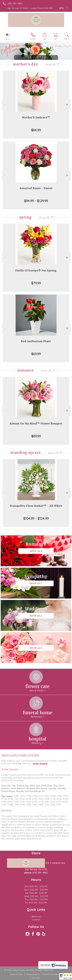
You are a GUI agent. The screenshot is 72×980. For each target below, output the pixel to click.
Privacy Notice (33, 974)
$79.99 (36, 283)
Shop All (50, 65)
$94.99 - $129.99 (36, 201)
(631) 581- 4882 (15, 4)
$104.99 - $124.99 (36, 518)
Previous (4, 105)
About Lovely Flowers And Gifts (20, 755)
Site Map (36, 978)
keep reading (40, 764)
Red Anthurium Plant (36, 341)
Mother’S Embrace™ (36, 117)
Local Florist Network (53, 974)
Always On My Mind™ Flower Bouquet (36, 424)
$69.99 (36, 354)
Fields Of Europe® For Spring (36, 270)
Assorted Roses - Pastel (36, 188)
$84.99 (36, 130)
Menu (7, 39)
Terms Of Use (16, 974)
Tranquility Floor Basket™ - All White (36, 506)
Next (68, 105)
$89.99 (36, 436)
